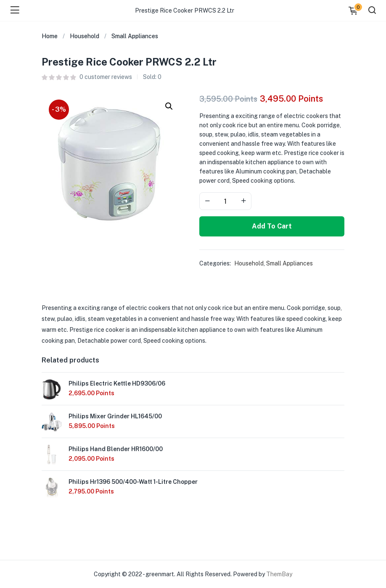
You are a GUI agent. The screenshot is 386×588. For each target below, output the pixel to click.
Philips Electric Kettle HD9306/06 (117, 383)
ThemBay (279, 574)
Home (50, 36)
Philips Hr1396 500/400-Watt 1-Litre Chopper (133, 482)
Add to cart (272, 226)
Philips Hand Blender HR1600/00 (116, 449)
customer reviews (106, 77)
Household (85, 36)
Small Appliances (135, 36)
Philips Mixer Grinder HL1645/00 (115, 416)
